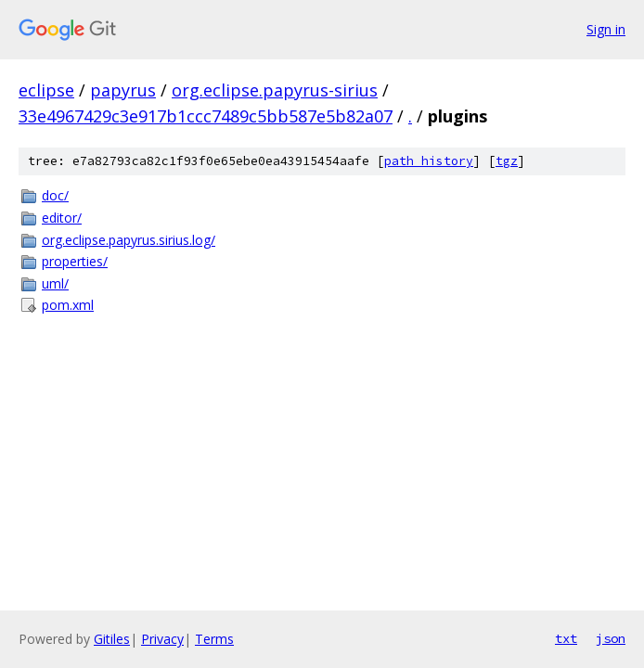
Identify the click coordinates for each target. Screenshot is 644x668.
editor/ (62, 218)
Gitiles (112, 639)
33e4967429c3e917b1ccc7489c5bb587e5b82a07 (206, 116)
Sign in (606, 29)
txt (566, 638)
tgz (507, 161)
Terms (214, 639)
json (611, 638)
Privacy (162, 639)
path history (429, 161)
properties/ (75, 261)
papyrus (123, 90)
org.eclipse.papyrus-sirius (275, 90)
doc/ (55, 195)
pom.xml (68, 305)
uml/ (55, 283)
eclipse (46, 90)
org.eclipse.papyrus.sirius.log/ (129, 240)
